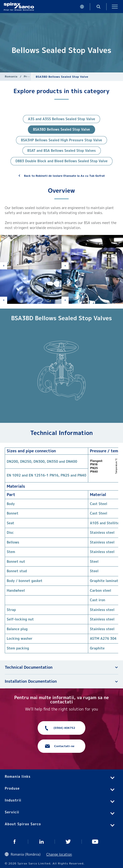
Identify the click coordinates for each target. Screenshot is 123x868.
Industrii (13, 800)
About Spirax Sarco (23, 824)
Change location (59, 854)
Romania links (18, 776)
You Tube (95, 842)
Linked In (42, 842)
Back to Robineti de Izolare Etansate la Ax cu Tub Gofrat (64, 176)
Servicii (12, 812)
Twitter (68, 842)
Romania (11, 76)
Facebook (15, 842)
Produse (30, 76)
